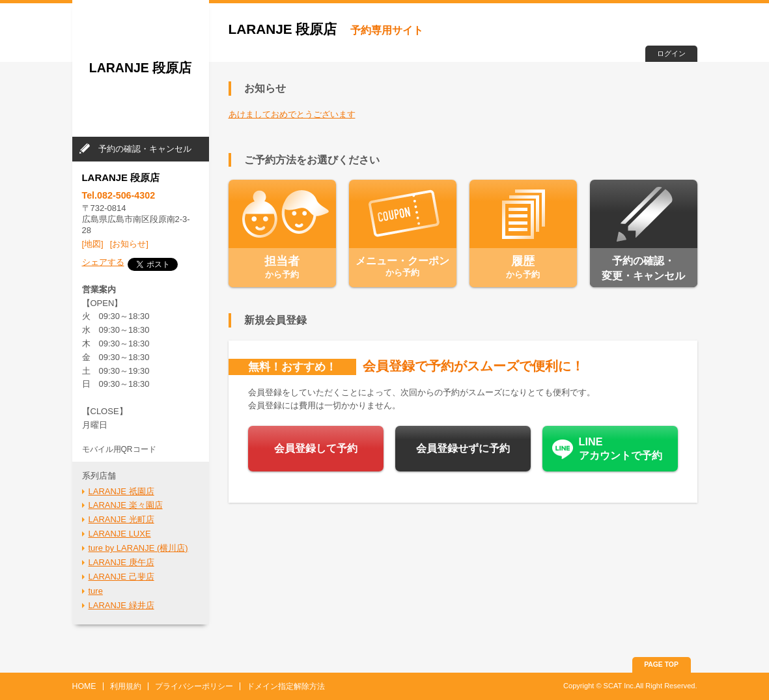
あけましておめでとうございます (292, 114)
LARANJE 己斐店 (121, 577)
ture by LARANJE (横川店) (138, 548)
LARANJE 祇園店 (121, 491)
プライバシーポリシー (194, 686)
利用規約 (126, 686)
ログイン (671, 53)
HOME (84, 686)
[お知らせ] (129, 244)
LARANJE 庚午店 (121, 562)
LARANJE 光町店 (121, 519)
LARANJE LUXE (120, 534)
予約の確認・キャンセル (145, 149)
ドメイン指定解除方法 (286, 686)
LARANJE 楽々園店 (126, 505)
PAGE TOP (661, 665)
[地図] (93, 244)
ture (96, 591)
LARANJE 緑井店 (121, 605)
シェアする (103, 262)
